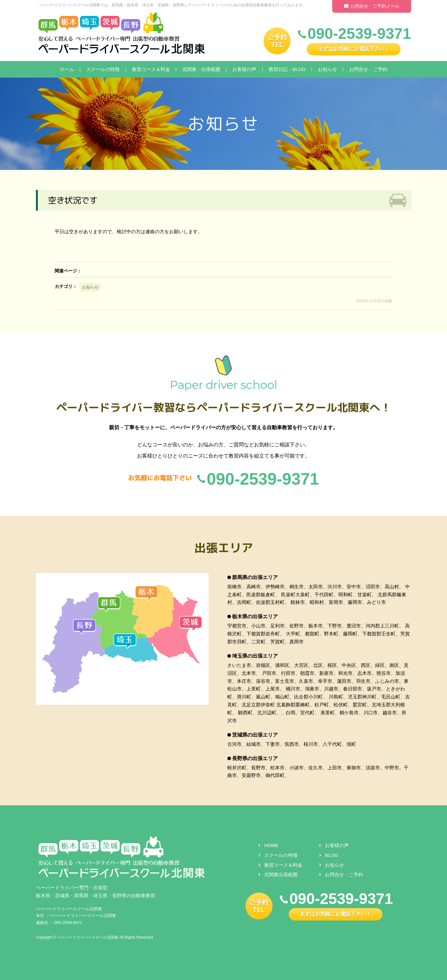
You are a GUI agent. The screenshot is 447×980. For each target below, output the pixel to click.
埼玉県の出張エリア (255, 656)
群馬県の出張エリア (255, 577)
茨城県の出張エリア (255, 735)
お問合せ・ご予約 (368, 69)
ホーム (67, 69)
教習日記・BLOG (287, 69)
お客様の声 (244, 69)
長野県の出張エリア (255, 758)
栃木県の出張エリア (255, 617)
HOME (271, 845)
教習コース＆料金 (151, 69)
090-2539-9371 (68, 923)
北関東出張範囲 (281, 875)
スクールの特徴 (103, 69)
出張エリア (223, 548)
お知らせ (327, 69)
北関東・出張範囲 (201, 69)
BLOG (332, 855)
